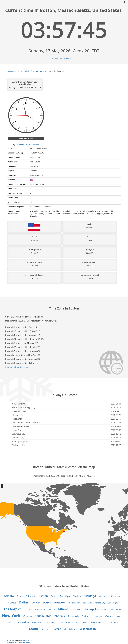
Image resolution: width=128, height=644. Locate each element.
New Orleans (116, 609)
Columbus (12, 603)
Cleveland (116, 596)
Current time (12, 71)
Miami (63, 609)
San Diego (82, 622)
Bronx (54, 596)
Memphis (52, 609)
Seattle (34, 629)
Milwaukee (76, 609)
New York (11, 616)
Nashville (104, 609)
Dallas (24, 602)
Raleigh (120, 616)
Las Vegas (113, 603)
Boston (43, 596)
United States (38, 71)
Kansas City (100, 603)
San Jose (114, 622)
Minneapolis (91, 609)
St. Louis (46, 629)
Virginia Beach (70, 629)
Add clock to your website (66, 59)
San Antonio (67, 622)
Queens (110, 616)
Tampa (57, 629)
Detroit (47, 603)
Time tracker (12, 643)
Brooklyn (65, 596)
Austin (20, 596)
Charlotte (77, 596)
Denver (36, 603)
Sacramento (38, 622)
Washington (88, 629)
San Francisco (98, 622)
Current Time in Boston (26, 139)
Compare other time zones (17, 367)
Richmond (11, 623)
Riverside (23, 622)
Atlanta (9, 596)
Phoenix (60, 616)
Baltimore (31, 596)
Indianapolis (74, 603)
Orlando (28, 616)
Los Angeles (13, 609)
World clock (25, 71)
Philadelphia (43, 616)
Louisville (28, 609)
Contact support (24, 643)
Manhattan (40, 609)
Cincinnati (104, 596)
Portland (86, 616)
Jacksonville (87, 603)
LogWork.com (28, 640)
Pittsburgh (73, 616)
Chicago (90, 596)
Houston (60, 602)
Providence (98, 616)
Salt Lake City (52, 623)
